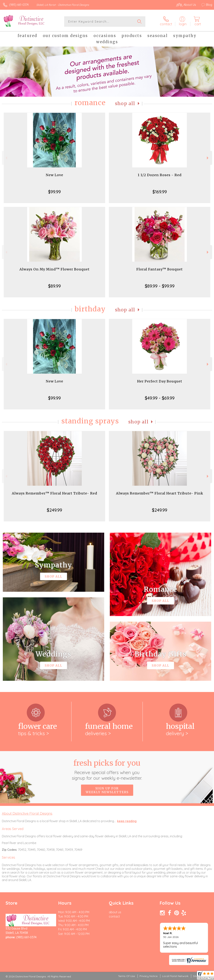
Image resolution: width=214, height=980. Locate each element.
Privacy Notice (149, 976)
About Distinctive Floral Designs (27, 813)
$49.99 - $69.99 (160, 398)
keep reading (127, 821)
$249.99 (54, 510)
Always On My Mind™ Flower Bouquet (55, 269)
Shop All (125, 104)
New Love (55, 175)
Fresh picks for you (107, 770)
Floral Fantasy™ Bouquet (160, 269)
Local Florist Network (175, 976)
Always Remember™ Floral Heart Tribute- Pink (160, 493)
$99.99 (54, 192)
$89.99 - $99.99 (160, 286)
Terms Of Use (126, 976)
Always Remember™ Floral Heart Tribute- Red (55, 493)
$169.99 (160, 192)
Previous (6, 158)
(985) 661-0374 (19, 5)
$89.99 (54, 286)
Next (208, 158)
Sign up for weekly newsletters (107, 790)
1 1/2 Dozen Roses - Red (160, 175)
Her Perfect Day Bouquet (160, 381)
